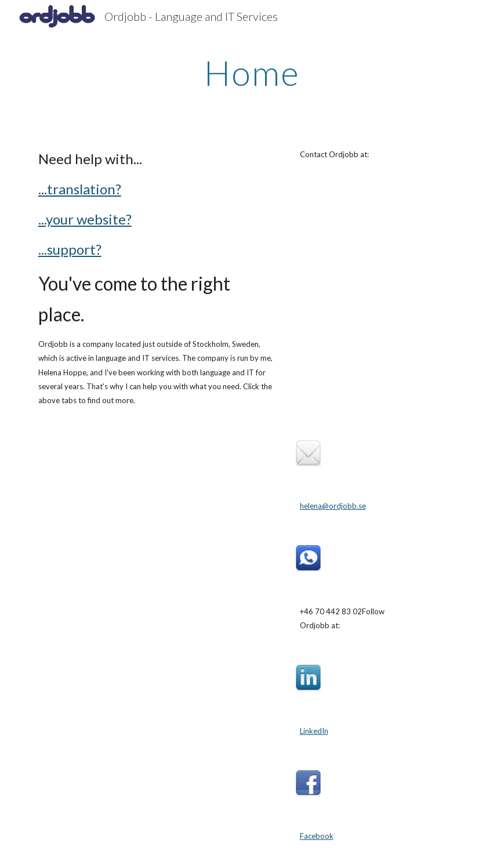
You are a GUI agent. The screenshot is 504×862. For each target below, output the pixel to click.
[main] (252, 73)
